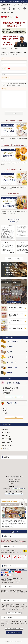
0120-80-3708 (15, 482)
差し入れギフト (8, 362)
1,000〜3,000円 (7, 442)
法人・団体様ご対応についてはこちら (14, 629)
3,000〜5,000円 (7, 445)
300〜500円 (6, 436)
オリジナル (7, 347)
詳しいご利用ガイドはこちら (14, 633)
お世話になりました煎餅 (11, 388)
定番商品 (6, 373)
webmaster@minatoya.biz (14, 491)
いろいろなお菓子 (9, 367)
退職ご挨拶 (7, 393)
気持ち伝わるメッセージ (11, 341)
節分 (4, 411)
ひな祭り (6, 413)
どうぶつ (6, 352)
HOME (2, 12)
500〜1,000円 (6, 439)
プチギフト (7, 357)
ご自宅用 (15, 489)
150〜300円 (6, 433)
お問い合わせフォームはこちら (14, 494)
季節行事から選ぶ (9, 403)
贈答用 (22, 489)
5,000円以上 (6, 448)
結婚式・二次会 (8, 390)
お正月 (5, 408)
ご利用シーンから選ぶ (10, 383)
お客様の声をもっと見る (14, 259)
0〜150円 (5, 430)
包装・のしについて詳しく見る (14, 613)
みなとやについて (14, 302)
